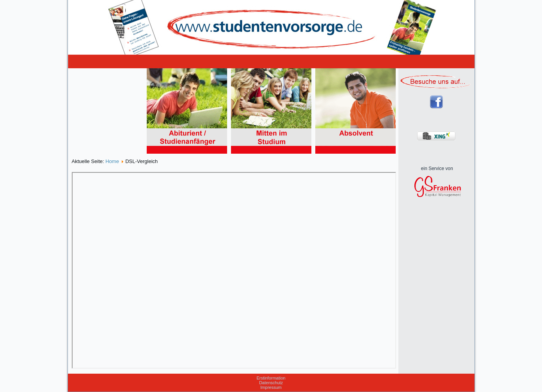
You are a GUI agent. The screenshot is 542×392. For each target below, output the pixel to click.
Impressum (271, 387)
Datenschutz (271, 383)
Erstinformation (271, 378)
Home (112, 161)
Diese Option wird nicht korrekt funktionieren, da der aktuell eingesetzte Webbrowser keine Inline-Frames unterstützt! (234, 270)
